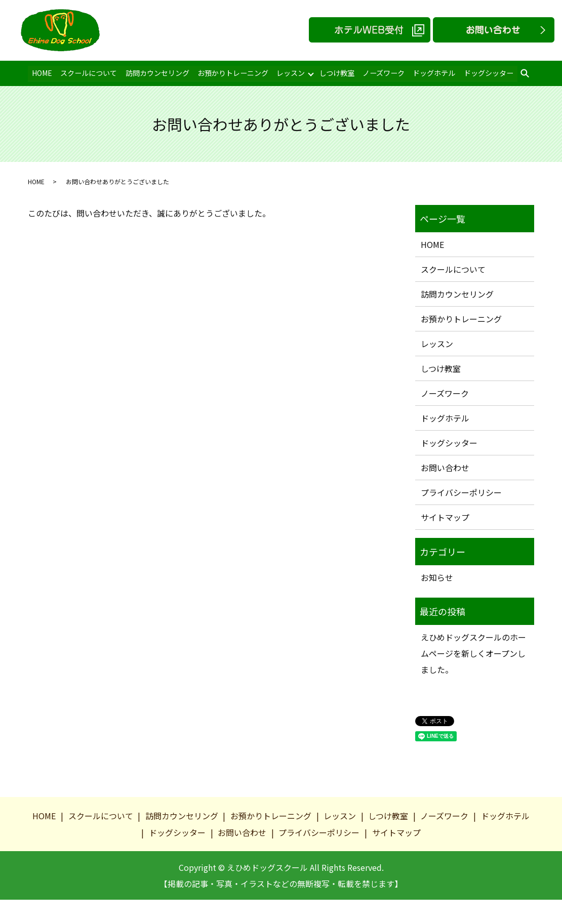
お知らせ (437, 577)
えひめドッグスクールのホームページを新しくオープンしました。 (473, 653)
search (521, 74)
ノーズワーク (381, 73)
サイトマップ (445, 517)
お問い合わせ (445, 468)
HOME (42, 73)
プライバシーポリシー (461, 492)
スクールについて (88, 73)
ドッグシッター (485, 73)
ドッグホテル (431, 73)
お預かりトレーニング (231, 73)
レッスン (289, 73)
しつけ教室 (335, 73)
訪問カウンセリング (156, 73)
